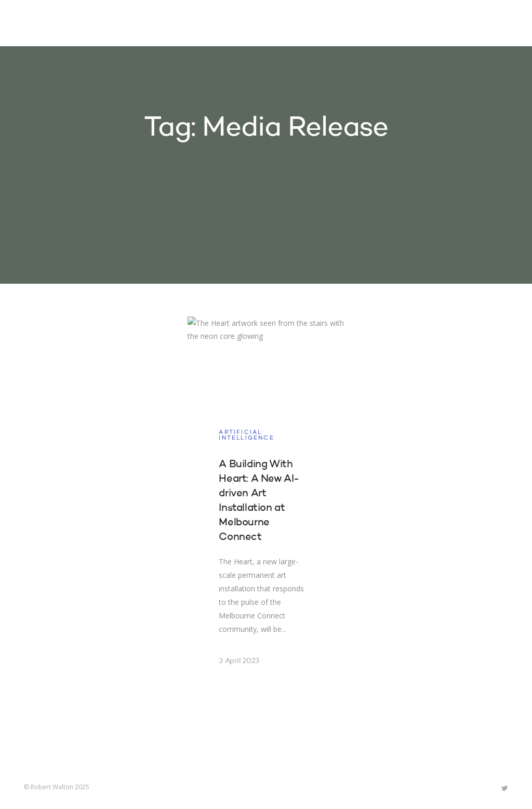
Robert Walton (48, 23)
